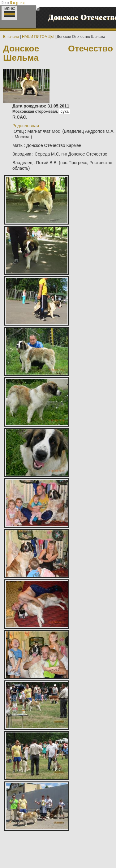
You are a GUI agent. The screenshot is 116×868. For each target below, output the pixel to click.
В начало (11, 37)
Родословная (26, 126)
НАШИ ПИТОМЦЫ (38, 37)
